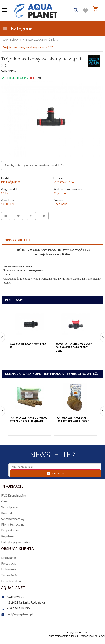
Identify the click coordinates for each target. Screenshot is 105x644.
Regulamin (8, 536)
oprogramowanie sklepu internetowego (71, 636)
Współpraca (9, 507)
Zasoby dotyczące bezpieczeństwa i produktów (35, 165)
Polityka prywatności (15, 542)
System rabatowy (13, 519)
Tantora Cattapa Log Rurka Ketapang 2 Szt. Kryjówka (28, 419)
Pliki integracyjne (13, 524)
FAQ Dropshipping (14, 495)
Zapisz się (56, 473)
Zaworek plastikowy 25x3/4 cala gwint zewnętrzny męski (74, 347)
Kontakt (7, 513)
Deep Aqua (60, 204)
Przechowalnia (11, 581)
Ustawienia (9, 569)
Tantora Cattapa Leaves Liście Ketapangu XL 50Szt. (73, 419)
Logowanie (8, 557)
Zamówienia (9, 575)
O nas (5, 501)
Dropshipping (10, 530)
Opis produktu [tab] (17, 240)
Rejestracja (9, 563)
